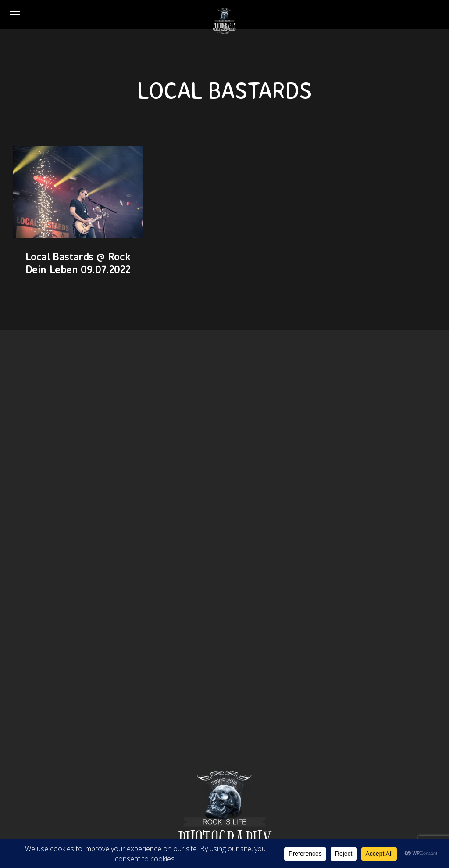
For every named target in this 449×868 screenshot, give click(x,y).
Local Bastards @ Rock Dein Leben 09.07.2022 (78, 263)
